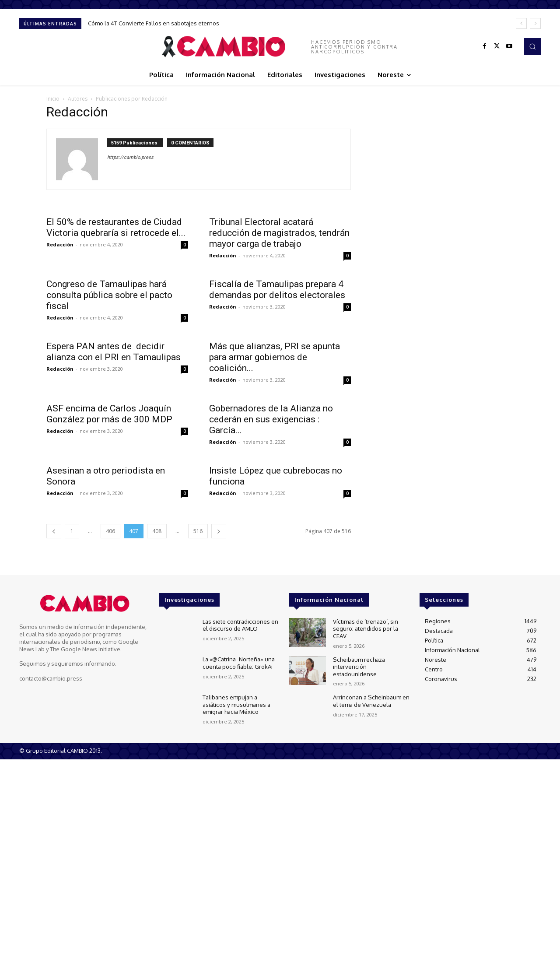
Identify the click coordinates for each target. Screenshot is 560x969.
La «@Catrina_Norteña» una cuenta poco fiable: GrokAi (238, 662)
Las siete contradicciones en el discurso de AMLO (240, 625)
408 (157, 531)
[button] (532, 46)
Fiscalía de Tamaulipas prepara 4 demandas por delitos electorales (277, 290)
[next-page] (219, 531)
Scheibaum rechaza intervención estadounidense (358, 665)
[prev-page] (54, 531)
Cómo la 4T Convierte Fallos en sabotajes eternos (154, 23)
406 (110, 531)
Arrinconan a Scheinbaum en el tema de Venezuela (371, 700)
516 (198, 531)
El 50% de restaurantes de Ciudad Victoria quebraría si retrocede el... (116, 227)
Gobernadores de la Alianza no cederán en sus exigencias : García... (271, 419)
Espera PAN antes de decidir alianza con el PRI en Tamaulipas (114, 352)
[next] (535, 23)
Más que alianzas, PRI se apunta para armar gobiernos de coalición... (275, 357)
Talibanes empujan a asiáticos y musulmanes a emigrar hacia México (236, 704)
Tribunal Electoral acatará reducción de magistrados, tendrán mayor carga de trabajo (279, 233)
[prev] (521, 23)
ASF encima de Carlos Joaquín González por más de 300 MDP (109, 414)
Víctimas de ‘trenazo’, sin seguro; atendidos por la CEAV (366, 628)
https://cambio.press (130, 157)
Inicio (53, 99)
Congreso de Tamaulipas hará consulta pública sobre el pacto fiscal (109, 295)
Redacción (60, 244)
